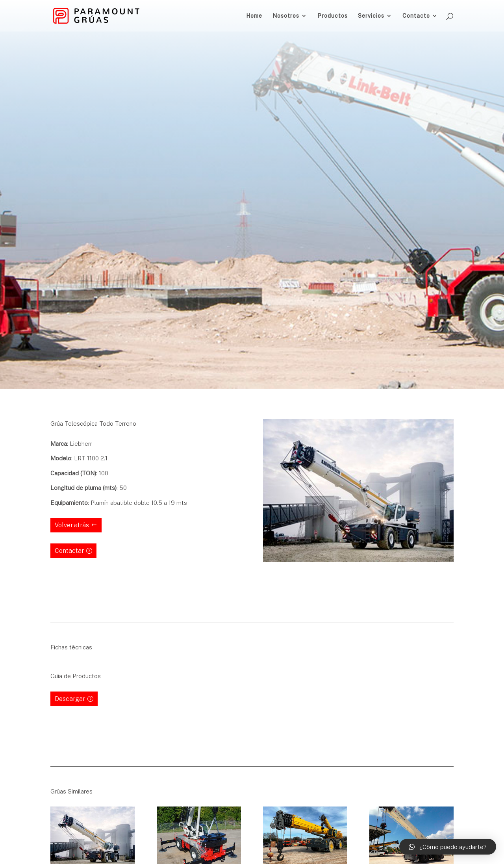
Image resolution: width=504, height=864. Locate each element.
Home (254, 16)
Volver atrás (72, 525)
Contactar (69, 551)
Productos (333, 16)
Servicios (371, 16)
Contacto (416, 16)
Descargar (70, 699)
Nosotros (286, 16)
